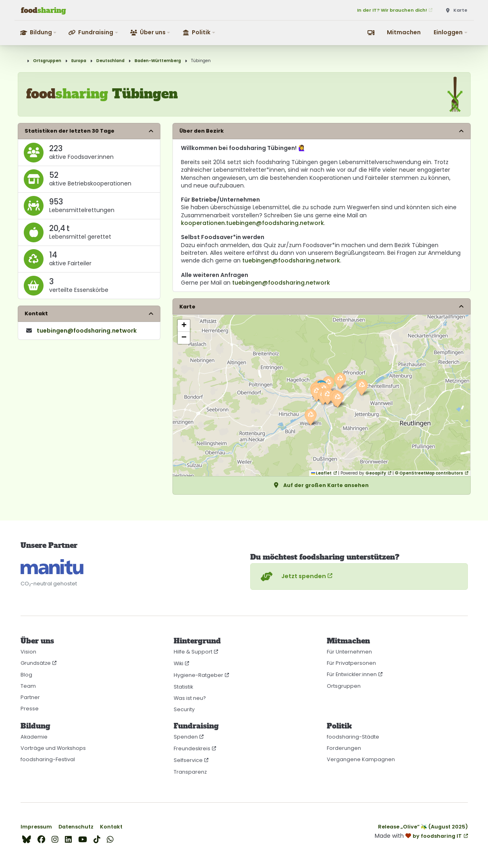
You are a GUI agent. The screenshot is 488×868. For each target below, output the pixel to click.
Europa (79, 61)
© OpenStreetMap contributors (429, 473)
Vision (28, 652)
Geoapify (376, 473)
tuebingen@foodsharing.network (291, 260)
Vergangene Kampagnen (361, 759)
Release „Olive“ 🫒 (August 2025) (423, 827)
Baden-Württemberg (158, 61)
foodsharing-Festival (48, 759)
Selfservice (188, 760)
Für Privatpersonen (351, 663)
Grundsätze (36, 663)
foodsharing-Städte (353, 737)
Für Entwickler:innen (352, 674)
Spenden (186, 737)
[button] (39, 32)
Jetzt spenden (292, 577)
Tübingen (201, 61)
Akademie (34, 737)
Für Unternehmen (349, 652)
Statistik (183, 687)
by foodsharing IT (437, 836)
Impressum (36, 827)
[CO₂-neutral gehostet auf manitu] (52, 567)
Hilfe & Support (193, 652)
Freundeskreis (192, 748)
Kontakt (111, 827)
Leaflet (321, 473)
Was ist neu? (190, 698)
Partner (30, 697)
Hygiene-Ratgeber (198, 675)
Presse (30, 709)
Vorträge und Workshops (53, 748)
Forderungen (344, 748)
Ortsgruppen (47, 61)
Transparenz (190, 772)
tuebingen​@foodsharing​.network (87, 331)
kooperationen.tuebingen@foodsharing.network (252, 223)
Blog (26, 675)
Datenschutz (76, 827)
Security (184, 709)
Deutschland (110, 61)
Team (28, 686)
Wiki (179, 663)
